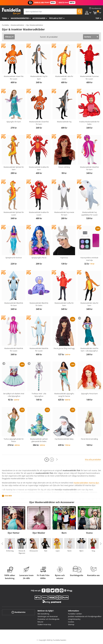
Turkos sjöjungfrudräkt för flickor (14, 440)
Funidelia (5, 25)
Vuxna (89, 533)
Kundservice (18, 612)
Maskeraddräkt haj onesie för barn (64, 214)
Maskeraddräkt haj (64, 122)
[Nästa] (57, 460)
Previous (2, 544)
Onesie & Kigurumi (22, 552)
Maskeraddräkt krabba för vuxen (39, 214)
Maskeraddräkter (20, 18)
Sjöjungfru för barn (14, 122)
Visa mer (8, 496)
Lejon (58, 551)
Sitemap (71, 624)
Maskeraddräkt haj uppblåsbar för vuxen (89, 214)
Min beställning (43, 614)
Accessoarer (39, 18)
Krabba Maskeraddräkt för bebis (89, 123)
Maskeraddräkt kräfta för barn (64, 304)
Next (101, 544)
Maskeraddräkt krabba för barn (39, 168)
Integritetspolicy (74, 619)
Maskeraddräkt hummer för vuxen (89, 78)
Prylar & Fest (56, 18)
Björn (81, 551)
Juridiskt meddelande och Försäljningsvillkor (85, 616)
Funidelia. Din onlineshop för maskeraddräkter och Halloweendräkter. (11, 11)
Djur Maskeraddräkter (35, 25)
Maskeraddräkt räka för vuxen (64, 78)
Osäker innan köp (44, 624)
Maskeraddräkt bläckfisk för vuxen (14, 350)
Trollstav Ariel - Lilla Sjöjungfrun (39, 395)
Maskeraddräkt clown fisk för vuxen (14, 78)
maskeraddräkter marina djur (86, 483)
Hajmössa (64, 258)
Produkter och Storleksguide (48, 619)
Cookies (71, 622)
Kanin (69, 551)
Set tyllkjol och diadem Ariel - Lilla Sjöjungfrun (14, 395)
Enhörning (10, 551)
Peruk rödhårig (64, 167)
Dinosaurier (34, 551)
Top (97, 18)
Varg (93, 551)
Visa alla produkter (93, 459)
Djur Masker (39, 533)
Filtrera (8, 37)
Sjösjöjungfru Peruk (39, 258)
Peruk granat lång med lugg (64, 348)
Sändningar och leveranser (48, 616)
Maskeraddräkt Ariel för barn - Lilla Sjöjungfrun (89, 350)
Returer (40, 622)
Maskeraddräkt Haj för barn (39, 78)
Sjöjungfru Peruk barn (89, 394)
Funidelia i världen (75, 614)
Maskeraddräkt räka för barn (89, 304)
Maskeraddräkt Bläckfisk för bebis (39, 304)
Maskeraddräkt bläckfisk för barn (89, 168)
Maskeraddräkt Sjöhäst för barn (14, 168)
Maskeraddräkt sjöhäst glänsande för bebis (39, 440)
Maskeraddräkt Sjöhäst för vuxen (14, 214)
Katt (46, 551)
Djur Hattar (14, 533)
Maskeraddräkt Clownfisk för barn (39, 123)
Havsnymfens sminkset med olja (89, 259)
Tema (4, 18)
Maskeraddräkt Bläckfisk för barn (14, 304)
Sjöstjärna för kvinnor (14, 258)
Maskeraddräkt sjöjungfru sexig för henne (64, 395)
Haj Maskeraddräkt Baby (64, 439)
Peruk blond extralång (89, 439)
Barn (64, 533)
